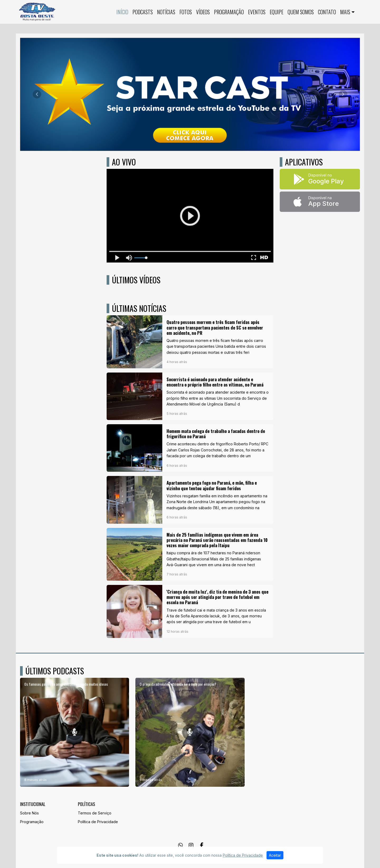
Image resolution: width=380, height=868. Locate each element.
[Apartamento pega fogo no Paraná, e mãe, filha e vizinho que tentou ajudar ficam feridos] (190, 500)
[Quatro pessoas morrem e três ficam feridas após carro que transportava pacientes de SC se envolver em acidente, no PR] (190, 342)
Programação (229, 12)
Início (122, 12)
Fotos (186, 12)
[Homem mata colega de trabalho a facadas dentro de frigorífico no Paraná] (190, 448)
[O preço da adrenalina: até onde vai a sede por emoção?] (190, 732)
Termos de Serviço (95, 813)
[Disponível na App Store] (320, 202)
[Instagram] (191, 845)
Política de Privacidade (98, 822)
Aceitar (275, 855)
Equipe (277, 12)
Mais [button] (345, 12)
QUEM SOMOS (301, 12)
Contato (327, 12)
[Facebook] (202, 845)
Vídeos (203, 12)
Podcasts (143, 12)
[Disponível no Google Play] (320, 179)
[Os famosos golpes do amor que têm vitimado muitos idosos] (75, 732)
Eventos (257, 12)
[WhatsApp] (180, 845)
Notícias (166, 12)
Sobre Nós (29, 813)
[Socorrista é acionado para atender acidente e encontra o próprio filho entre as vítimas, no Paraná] (190, 396)
